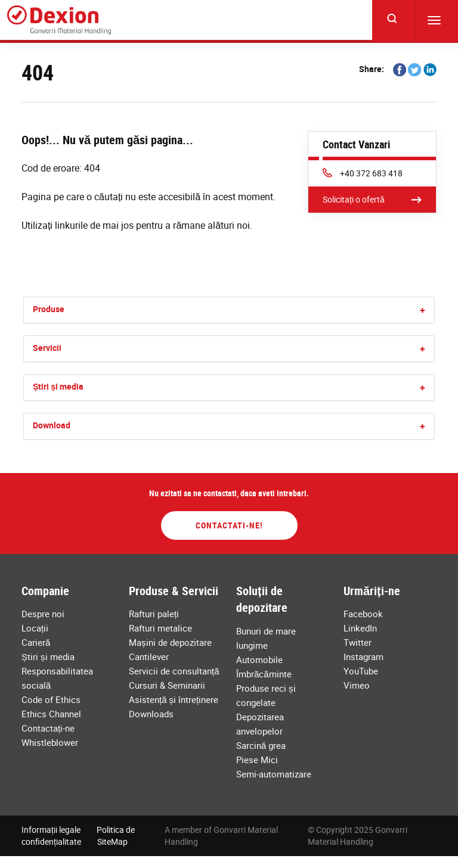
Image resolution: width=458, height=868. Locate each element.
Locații (35, 628)
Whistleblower (50, 742)
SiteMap (112, 841)
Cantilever (149, 657)
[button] (423, 310)
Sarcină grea (261, 745)
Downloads (151, 714)
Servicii (47, 348)
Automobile (259, 659)
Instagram (363, 657)
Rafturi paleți (154, 614)
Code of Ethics (51, 699)
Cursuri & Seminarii (167, 685)
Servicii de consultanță (174, 671)
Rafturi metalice (160, 628)
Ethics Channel (51, 714)
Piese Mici (257, 760)
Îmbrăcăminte (264, 674)
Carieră (36, 642)
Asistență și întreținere (174, 699)
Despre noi (43, 614)
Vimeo (357, 685)
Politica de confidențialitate (78, 836)
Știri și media (58, 386)
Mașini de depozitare (170, 642)
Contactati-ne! (229, 525)
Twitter (358, 642)
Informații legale (51, 830)
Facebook (363, 614)
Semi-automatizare (274, 774)
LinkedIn (360, 628)
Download (52, 425)
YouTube (361, 671)
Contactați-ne (48, 728)
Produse (49, 309)
